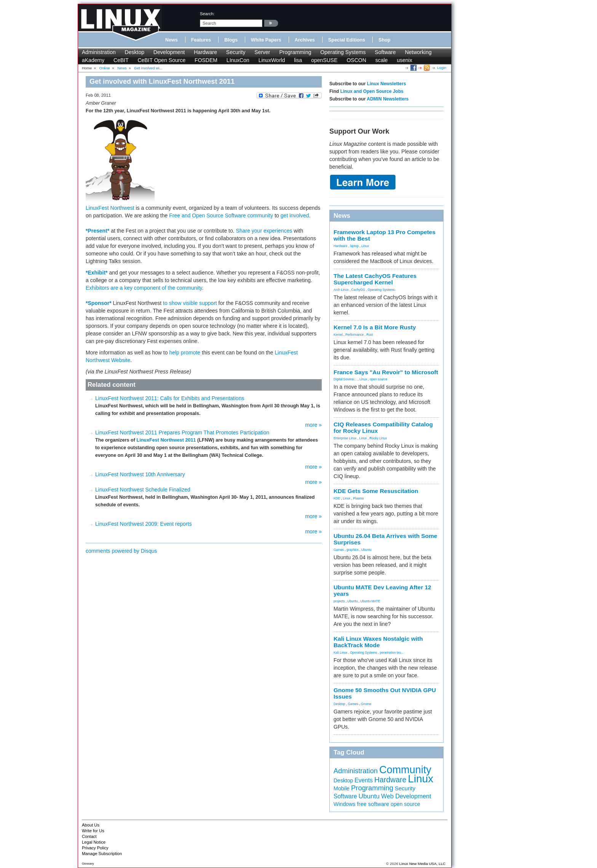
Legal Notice (94, 842)
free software (373, 804)
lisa (298, 60)
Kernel (338, 335)
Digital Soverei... (345, 379)
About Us (91, 825)
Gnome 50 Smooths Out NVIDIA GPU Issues (385, 693)
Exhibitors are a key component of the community (144, 288)
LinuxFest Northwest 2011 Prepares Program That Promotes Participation (182, 432)
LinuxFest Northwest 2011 (166, 440)
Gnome (366, 704)
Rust (370, 335)
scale (382, 60)
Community (405, 770)
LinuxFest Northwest (110, 208)
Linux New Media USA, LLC (422, 864)
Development (169, 52)
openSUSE (324, 60)
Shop (384, 40)
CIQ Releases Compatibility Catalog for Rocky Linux (383, 428)
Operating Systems (343, 52)
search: (207, 14)
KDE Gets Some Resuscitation (376, 491)
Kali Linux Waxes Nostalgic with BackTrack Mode (378, 642)
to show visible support (190, 303)
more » (313, 425)
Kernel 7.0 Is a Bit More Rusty (375, 327)
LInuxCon (238, 60)
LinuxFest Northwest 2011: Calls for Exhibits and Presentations (170, 398)
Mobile (342, 788)
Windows (345, 804)
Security (236, 52)
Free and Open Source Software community (221, 215)
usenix (404, 60)
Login (442, 68)
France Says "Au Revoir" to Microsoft (386, 372)
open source (378, 379)
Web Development (406, 796)
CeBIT (121, 60)
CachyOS (358, 290)
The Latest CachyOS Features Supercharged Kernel (375, 279)
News (172, 40)
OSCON (356, 60)
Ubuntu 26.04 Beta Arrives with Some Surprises (385, 539)
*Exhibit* (97, 273)
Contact (89, 836)
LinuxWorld (272, 60)
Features (201, 40)
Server (262, 52)
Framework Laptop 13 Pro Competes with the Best (385, 235)
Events (364, 780)
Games (339, 550)
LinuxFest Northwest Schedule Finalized (143, 490)
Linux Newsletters (387, 84)
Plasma (358, 498)
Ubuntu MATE (370, 601)
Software (385, 52)
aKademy (93, 60)
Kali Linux (340, 653)
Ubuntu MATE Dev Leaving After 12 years (382, 590)
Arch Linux (341, 290)
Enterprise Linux (345, 438)
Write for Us (93, 831)
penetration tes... (392, 653)
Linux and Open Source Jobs (372, 91)
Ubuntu (366, 550)
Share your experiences (264, 231)
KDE (337, 498)
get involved (295, 215)
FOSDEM (206, 60)
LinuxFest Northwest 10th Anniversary (140, 474)
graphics (353, 550)
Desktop (135, 52)
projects (339, 601)
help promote (185, 353)
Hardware (205, 52)
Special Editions (347, 40)
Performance (354, 335)
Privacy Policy (95, 848)
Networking (418, 52)
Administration (99, 52)
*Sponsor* (99, 303)
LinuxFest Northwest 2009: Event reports (144, 524)
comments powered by (121, 551)
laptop (354, 246)
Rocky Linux (378, 438)
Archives (305, 40)
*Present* (97, 231)
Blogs (231, 40)
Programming (295, 52)
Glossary (88, 864)
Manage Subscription (102, 854)
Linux (365, 246)
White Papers (266, 40)
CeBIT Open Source (161, 60)
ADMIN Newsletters (388, 99)
